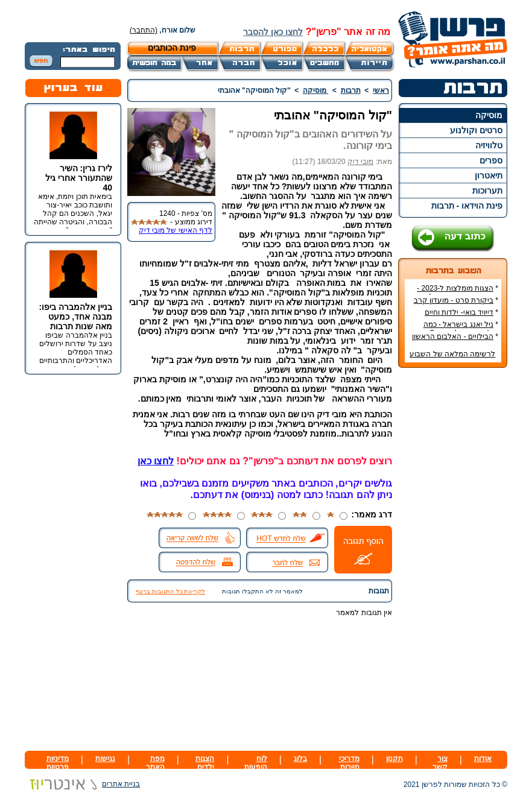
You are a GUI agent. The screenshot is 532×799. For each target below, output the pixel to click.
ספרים (491, 160)
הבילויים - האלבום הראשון (453, 336)
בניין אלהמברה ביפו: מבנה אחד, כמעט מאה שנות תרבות (76, 317)
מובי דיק (360, 162)
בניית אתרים (82, 784)
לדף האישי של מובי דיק (176, 230)
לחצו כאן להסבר (273, 32)
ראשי (381, 90)
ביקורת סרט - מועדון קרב (454, 300)
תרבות (351, 90)
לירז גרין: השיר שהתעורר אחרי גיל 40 (79, 178)
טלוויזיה (489, 145)
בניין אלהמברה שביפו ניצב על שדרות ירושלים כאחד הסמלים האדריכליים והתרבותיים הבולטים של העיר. (76, 352)
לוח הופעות (256, 763)
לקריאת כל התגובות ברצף (170, 591)
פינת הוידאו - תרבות (467, 206)
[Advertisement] (453, 557)
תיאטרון (489, 175)
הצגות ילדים (205, 763)
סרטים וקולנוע (476, 130)
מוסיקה (489, 115)
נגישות (105, 759)
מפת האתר (155, 763)
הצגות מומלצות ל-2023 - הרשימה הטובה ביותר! (458, 292)
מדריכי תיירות (349, 763)
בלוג (300, 759)
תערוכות (487, 191)
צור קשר (440, 763)
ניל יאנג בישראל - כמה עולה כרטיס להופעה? (461, 329)
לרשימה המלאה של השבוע (452, 354)
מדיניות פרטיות (58, 763)
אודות (483, 759)
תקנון (394, 759)
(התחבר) (144, 30)
